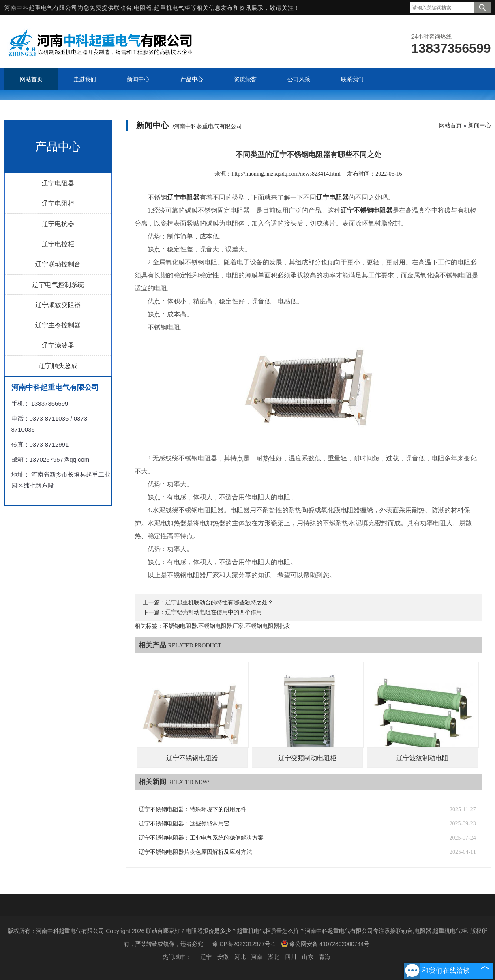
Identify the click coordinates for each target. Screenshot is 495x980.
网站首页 (450, 125)
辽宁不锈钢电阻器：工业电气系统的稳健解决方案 (201, 838)
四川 (291, 957)
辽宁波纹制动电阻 (422, 758)
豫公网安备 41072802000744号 (325, 943)
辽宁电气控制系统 (58, 285)
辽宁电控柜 (58, 244)
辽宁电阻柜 (58, 203)
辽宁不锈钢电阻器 (192, 758)
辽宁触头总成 (58, 366)
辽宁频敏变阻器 (58, 305)
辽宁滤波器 (58, 345)
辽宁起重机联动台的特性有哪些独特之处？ (219, 603)
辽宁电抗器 (58, 224)
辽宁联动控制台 (58, 264)
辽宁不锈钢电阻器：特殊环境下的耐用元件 (193, 809)
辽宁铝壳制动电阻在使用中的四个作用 (214, 612)
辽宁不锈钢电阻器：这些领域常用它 (184, 824)
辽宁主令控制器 (58, 325)
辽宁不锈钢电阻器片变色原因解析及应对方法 (195, 852)
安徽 (223, 957)
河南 (257, 957)
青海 (325, 957)
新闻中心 (480, 125)
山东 (308, 957)
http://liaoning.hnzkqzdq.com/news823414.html (286, 174)
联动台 (123, 8)
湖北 (274, 957)
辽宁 (206, 957)
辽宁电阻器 (58, 183)
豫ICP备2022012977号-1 (244, 944)
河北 (240, 957)
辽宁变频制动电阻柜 (307, 758)
